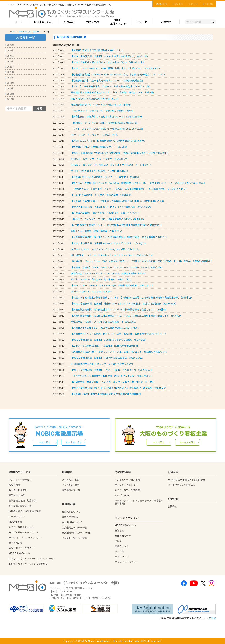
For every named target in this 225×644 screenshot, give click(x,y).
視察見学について (71, 512)
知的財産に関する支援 (20, 506)
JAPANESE (162, 4)
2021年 (10, 72)
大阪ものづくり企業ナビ (21, 548)
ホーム (19, 22)
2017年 (10, 94)
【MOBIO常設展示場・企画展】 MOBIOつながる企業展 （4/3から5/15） (108, 358)
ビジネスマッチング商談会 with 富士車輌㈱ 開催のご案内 (101, 279)
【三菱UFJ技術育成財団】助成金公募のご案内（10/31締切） (102, 195)
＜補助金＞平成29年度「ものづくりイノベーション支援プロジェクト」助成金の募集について (119, 352)
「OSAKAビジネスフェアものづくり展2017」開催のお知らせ (102, 110)
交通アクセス (122, 546)
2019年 (10, 83)
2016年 (10, 99)
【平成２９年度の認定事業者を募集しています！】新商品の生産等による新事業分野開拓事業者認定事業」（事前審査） (132, 297)
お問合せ (166, 22)
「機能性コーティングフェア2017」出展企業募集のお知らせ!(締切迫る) (107, 219)
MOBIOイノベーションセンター (25, 537)
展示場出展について (72, 522)
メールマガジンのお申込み (182, 485)
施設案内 (69, 22)
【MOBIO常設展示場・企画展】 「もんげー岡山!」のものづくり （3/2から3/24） (112, 370)
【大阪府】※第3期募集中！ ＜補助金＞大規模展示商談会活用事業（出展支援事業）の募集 (117, 201)
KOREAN (208, 4)
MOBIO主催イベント (118, 22)
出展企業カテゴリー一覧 (74, 528)
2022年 (10, 67)
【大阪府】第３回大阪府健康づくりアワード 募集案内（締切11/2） (106, 177)
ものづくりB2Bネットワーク (24, 532)
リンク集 (119, 551)
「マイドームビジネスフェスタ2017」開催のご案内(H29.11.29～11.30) (107, 129)
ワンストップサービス (20, 480)
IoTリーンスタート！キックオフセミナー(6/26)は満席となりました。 (106, 249)
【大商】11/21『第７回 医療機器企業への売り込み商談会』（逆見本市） (109, 141)
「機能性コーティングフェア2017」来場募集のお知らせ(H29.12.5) (105, 123)
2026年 (10, 45)
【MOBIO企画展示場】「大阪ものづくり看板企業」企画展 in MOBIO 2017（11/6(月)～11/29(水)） (120, 153)
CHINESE (193, 4)
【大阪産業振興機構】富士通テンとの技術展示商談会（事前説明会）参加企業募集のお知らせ (119, 237)
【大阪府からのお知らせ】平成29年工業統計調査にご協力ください (105, 328)
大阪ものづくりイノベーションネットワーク (32, 559)
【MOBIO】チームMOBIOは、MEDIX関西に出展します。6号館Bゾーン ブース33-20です (116, 68)
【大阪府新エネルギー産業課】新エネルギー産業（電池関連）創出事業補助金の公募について (119, 334)
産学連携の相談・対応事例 (22, 501)
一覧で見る (45, 442)
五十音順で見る (74, 442)
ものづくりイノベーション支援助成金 (28, 564)
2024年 (10, 56)
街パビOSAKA (122, 495)
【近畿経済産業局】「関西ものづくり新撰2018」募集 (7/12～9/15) (105, 213)
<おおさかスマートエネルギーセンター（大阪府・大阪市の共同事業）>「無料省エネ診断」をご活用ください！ (129, 189)
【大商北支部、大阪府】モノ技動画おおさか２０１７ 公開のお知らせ (107, 116)
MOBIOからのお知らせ (29, 32)
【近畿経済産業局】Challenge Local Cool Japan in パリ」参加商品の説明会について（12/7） (118, 74)
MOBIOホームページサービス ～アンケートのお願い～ (99, 159)
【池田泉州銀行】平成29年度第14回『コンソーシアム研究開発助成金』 (107, 80)
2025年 (10, 50)
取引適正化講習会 (18, 490)
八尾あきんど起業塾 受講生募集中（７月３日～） (97, 231)
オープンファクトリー (126, 485)
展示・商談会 (16, 543)
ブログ (118, 541)
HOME (12, 32)
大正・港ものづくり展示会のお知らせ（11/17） (95, 99)
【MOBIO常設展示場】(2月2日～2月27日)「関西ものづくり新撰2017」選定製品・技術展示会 (118, 388)
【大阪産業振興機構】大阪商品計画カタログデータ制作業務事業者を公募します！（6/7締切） (119, 309)
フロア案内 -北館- (71, 480)
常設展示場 (92, 22)
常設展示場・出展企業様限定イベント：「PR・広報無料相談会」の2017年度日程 (112, 92)
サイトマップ (122, 557)
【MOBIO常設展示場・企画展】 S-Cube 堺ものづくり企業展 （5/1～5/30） (109, 340)
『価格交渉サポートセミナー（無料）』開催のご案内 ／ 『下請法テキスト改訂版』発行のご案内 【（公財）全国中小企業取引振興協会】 (142, 261)
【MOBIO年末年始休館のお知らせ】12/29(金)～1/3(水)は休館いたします (108, 62)
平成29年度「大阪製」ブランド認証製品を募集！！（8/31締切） (104, 322)
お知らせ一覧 (25, 37)
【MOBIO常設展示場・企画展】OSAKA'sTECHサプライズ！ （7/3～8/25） (109, 243)
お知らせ (142, 22)
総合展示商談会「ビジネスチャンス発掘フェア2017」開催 (101, 104)
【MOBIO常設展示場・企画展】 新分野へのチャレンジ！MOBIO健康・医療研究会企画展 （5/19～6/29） (124, 303)
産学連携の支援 (17, 495)
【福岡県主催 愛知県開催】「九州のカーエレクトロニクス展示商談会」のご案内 (113, 382)
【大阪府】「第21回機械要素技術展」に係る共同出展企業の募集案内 (106, 394)
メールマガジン (17, 516)
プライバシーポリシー (126, 562)
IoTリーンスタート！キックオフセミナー (92, 291)
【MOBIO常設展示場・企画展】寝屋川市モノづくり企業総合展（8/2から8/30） (112, 207)
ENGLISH (178, 4)
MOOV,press (15, 522)
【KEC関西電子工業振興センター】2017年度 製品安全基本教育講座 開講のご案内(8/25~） (117, 225)
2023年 (10, 61)
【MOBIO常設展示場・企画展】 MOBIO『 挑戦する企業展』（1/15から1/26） (110, 56)
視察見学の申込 (70, 517)
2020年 (10, 77)
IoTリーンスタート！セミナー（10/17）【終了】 (95, 135)
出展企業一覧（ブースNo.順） (77, 533)
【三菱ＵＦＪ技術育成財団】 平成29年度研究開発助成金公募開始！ (105, 346)
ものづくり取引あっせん (21, 527)
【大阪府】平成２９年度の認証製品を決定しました (97, 50)
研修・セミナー (123, 536)
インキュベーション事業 (127, 480)
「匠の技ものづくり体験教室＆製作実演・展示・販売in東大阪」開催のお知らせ (112, 376)
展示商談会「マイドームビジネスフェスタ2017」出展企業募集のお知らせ (109, 273)
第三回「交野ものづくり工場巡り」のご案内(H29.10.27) (99, 171)
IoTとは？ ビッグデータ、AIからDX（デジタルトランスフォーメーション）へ (111, 165)
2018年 (10, 88)
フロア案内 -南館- (71, 485)
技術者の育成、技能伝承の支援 (25, 511)
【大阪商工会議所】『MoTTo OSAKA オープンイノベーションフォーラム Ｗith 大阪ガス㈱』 (117, 267)
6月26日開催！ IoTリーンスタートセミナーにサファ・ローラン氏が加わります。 (113, 255)
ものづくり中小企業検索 (127, 490)
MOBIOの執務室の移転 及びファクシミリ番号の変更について (102, 364)
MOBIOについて (44, 22)
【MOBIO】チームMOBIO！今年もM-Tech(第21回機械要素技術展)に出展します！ (112, 285)
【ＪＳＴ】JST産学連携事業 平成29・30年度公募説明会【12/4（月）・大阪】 (111, 86)
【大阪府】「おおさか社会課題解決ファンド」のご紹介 (99, 147)
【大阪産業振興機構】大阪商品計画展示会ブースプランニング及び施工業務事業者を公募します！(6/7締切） (126, 316)
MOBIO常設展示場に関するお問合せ (187, 480)
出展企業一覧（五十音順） (76, 538)
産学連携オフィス (71, 490)
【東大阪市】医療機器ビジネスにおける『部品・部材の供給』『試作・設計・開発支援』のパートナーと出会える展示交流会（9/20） (139, 183)
